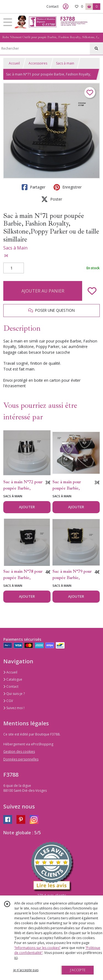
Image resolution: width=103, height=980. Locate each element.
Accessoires (38, 63)
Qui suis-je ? (14, 694)
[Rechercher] (96, 49)
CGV (8, 701)
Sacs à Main (15, 248)
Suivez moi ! (14, 708)
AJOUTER (27, 507)
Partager (34, 187)
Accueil (14, 63)
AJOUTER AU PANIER (43, 291)
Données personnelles (21, 759)
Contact (52, 6)
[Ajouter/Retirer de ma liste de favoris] (92, 291)
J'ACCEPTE (78, 970)
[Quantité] (14, 268)
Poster (52, 199)
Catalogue (13, 679)
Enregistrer (68, 187)
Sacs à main (65, 63)
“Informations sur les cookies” (37, 948)
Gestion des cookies (19, 752)
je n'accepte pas (26, 970)
